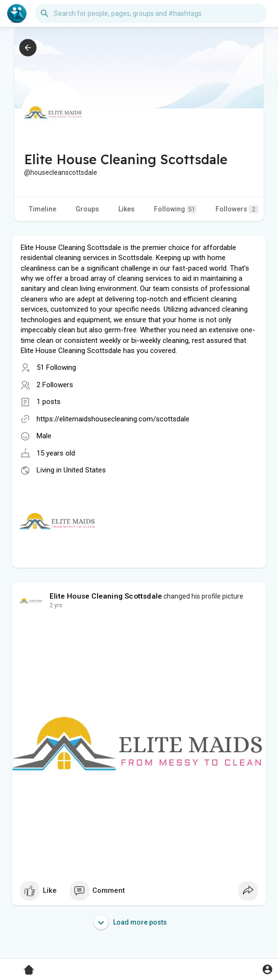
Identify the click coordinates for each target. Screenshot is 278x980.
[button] (151, 13)
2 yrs (56, 605)
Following (175, 209)
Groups (87, 209)
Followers (237, 209)
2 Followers (55, 385)
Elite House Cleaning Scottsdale (106, 596)
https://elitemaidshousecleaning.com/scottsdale (113, 419)
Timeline (43, 209)
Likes (126, 209)
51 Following (56, 367)
